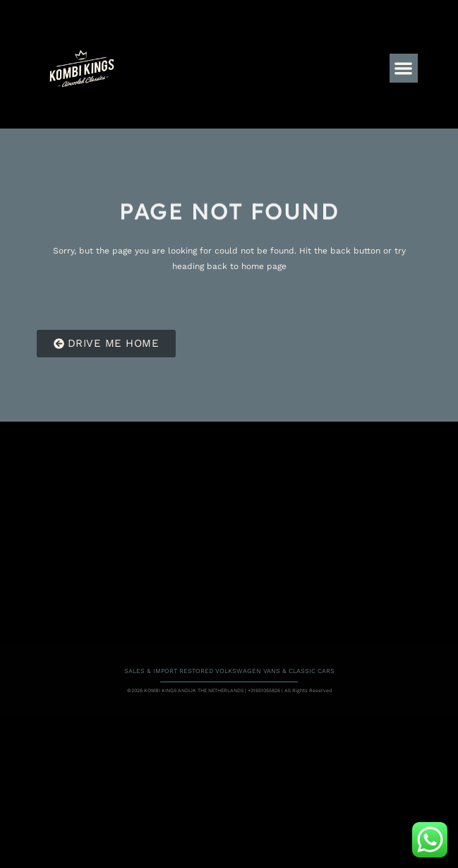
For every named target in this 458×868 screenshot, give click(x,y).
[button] (404, 68)
